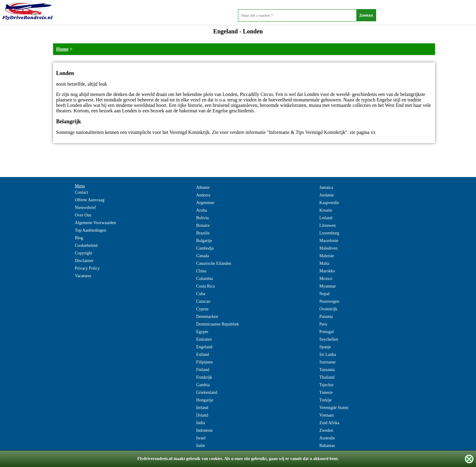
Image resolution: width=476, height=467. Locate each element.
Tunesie (326, 392)
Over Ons (83, 215)
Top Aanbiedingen (91, 230)
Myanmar (328, 286)
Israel (201, 438)
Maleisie (327, 256)
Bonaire (203, 225)
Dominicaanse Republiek (218, 324)
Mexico (326, 279)
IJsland (202, 415)
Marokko (327, 271)
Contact (82, 192)
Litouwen (328, 225)
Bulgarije (204, 241)
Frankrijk (204, 377)
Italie (201, 446)
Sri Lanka (328, 355)
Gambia (203, 385)
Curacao (203, 301)
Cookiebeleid (86, 245)
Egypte (202, 332)
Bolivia (202, 218)
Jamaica (326, 187)
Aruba (201, 210)
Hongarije (205, 400)
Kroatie (326, 210)
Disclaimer (84, 261)
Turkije (326, 400)
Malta (324, 263)
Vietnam (326, 415)
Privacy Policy (87, 268)
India (201, 423)
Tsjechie (326, 385)
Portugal (326, 332)
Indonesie (204, 430)
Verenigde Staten (334, 408)
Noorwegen (329, 301)
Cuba (201, 294)
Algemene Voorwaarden (95, 223)
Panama (326, 317)
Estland (202, 355)
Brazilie (203, 233)
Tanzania (327, 370)
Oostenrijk (328, 309)
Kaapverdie (329, 203)
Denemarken (207, 317)
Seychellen (329, 339)
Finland (203, 370)
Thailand (327, 377)
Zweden (326, 430)
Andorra (203, 195)
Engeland (204, 347)
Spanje (325, 347)
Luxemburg (329, 233)
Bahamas (327, 446)
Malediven (328, 248)
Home (62, 49)
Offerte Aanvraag (90, 200)
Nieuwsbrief (85, 208)
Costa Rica (205, 286)
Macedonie (329, 241)
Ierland (202, 408)
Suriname (328, 362)
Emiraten (204, 339)
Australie (327, 438)
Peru (323, 324)
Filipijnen (204, 362)
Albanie (203, 187)
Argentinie (205, 203)
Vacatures (83, 276)
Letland (326, 218)
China (201, 271)
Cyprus (202, 309)
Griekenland (207, 392)
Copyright (84, 253)
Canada (202, 256)
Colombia (204, 279)
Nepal (324, 294)
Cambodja (205, 248)
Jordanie (326, 195)
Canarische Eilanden (214, 263)
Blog (79, 238)
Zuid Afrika (329, 423)
